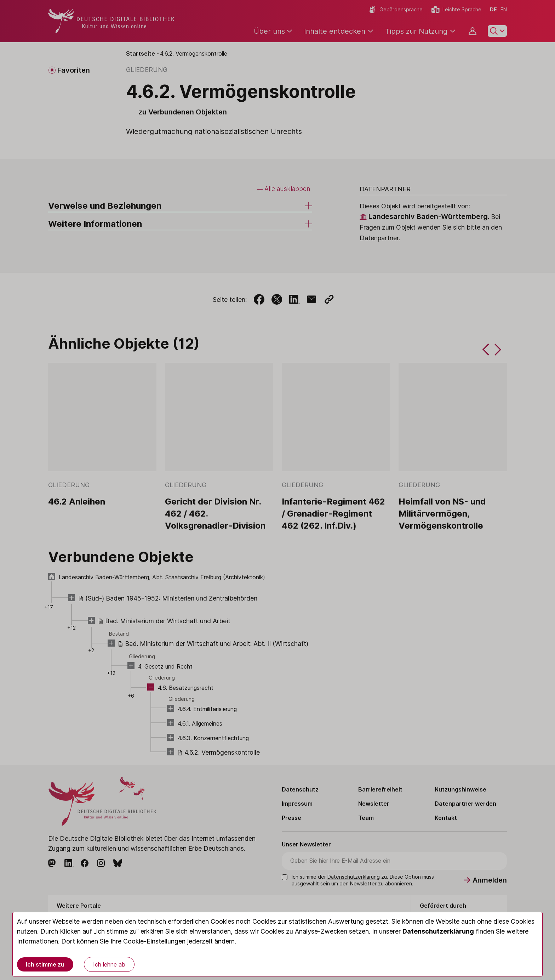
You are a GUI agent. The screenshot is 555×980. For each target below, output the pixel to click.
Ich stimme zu (45, 964)
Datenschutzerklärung (438, 931)
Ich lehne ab (109, 964)
